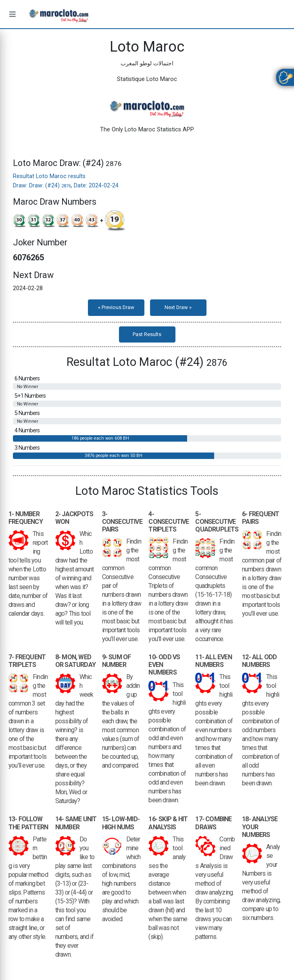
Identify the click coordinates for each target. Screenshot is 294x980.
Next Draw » (178, 307)
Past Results (147, 334)
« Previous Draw (116, 307)
